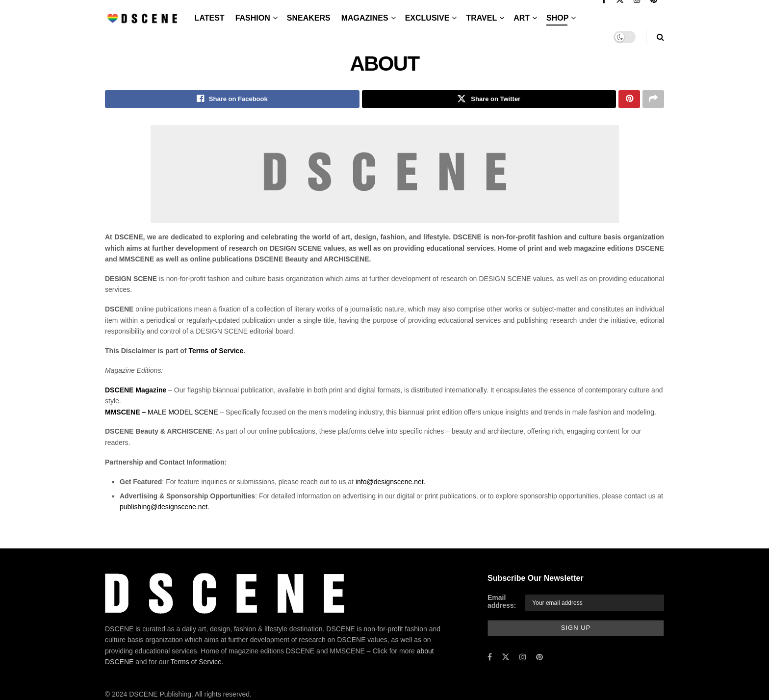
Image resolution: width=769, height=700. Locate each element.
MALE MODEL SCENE (162, 413)
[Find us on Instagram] (523, 659)
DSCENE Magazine (136, 391)
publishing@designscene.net (164, 508)
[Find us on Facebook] (490, 659)
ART (522, 18)
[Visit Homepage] (143, 18)
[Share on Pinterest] (629, 100)
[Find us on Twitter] (506, 659)
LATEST (210, 18)
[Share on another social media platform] (653, 100)
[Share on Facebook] (232, 100)
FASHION (253, 18)
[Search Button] (660, 37)
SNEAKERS (309, 18)
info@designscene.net (390, 483)
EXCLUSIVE (427, 18)
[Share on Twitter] (489, 100)
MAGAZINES (365, 18)
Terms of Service (216, 352)
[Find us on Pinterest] (539, 659)
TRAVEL (481, 18)
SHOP (557, 18)
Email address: (502, 603)
